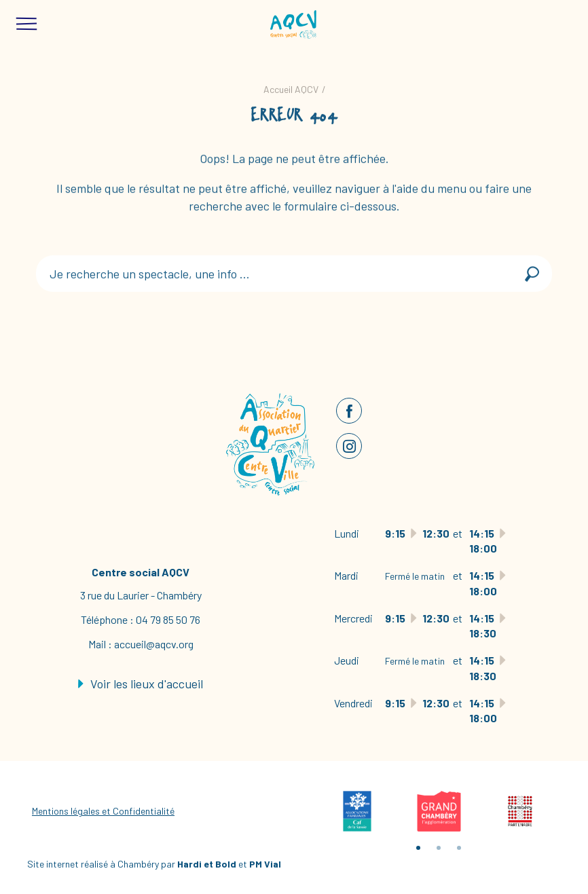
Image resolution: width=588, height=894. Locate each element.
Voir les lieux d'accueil (141, 684)
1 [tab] (418, 848)
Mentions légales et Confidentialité (103, 811)
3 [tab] (459, 848)
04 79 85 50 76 (168, 619)
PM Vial (265, 864)
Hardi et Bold (207, 864)
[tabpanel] (357, 811)
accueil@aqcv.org (154, 644)
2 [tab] (439, 848)
